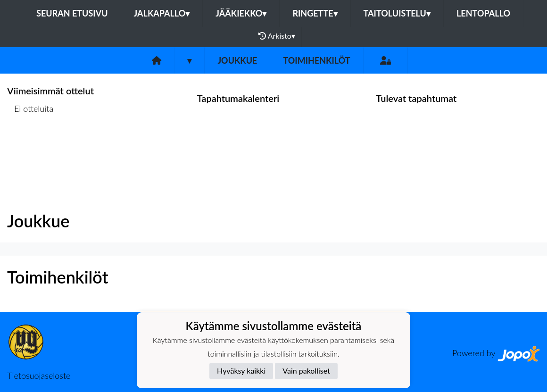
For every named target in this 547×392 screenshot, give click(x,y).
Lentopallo (483, 13)
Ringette (315, 13)
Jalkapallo (162, 13)
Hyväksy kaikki (241, 371)
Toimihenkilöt (316, 60)
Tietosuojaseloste (39, 375)
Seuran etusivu (72, 13)
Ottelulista (30, 145)
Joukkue (237, 60)
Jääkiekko (241, 13)
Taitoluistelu (397, 13)
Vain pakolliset (306, 371)
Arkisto (277, 36)
